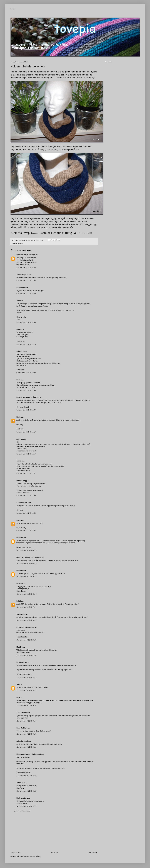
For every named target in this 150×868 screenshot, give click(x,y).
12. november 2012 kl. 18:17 (26, 747)
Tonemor (20, 783)
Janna (19, 301)
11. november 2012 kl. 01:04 (26, 655)
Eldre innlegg (92, 852)
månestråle (21, 351)
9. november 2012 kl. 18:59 (26, 496)
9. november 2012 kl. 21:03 (26, 531)
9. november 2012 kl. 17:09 (26, 410)
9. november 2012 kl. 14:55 (26, 281)
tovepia (13, 9)
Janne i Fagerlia (22, 275)
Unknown (20, 538)
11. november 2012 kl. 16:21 (26, 690)
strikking (20, 243)
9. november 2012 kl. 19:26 (26, 513)
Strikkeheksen (22, 662)
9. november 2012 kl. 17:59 (26, 454)
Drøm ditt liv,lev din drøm (26, 255)
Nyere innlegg (16, 852)
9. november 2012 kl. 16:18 (26, 344)
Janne (19, 461)
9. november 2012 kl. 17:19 (26, 432)
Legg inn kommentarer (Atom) (30, 856)
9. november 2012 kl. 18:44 (26, 474)
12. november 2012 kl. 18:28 (26, 776)
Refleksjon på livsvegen (25, 627)
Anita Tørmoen (22, 713)
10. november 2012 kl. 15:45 (26, 594)
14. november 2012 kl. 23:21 (26, 806)
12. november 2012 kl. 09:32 (26, 734)
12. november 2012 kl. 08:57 (26, 721)
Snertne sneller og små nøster (28, 397)
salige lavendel (22, 741)
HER (59, 147)
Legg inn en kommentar (22, 811)
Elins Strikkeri (22, 728)
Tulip (18, 684)
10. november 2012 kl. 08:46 (26, 563)
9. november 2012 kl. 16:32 (26, 373)
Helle (18, 697)
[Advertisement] (54, 832)
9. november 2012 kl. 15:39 (26, 294)
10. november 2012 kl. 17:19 (26, 607)
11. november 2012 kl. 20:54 (26, 706)
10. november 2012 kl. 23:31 (26, 640)
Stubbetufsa (21, 288)
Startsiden (54, 852)
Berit (18, 380)
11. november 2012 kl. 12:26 (26, 677)
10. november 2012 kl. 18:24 (26, 620)
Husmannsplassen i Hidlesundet (29, 754)
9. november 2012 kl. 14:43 (26, 267)
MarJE (19, 647)
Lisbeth (19, 329)
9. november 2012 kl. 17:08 (26, 390)
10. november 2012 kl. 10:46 (26, 577)
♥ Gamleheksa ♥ (22, 503)
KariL (18, 417)
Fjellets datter (22, 798)
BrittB (19, 601)
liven (18, 520)
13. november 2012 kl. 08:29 (26, 791)
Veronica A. (21, 614)
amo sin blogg (22, 481)
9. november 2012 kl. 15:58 (26, 322)
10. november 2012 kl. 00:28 (26, 550)
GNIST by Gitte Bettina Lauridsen (29, 558)
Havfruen (20, 584)
